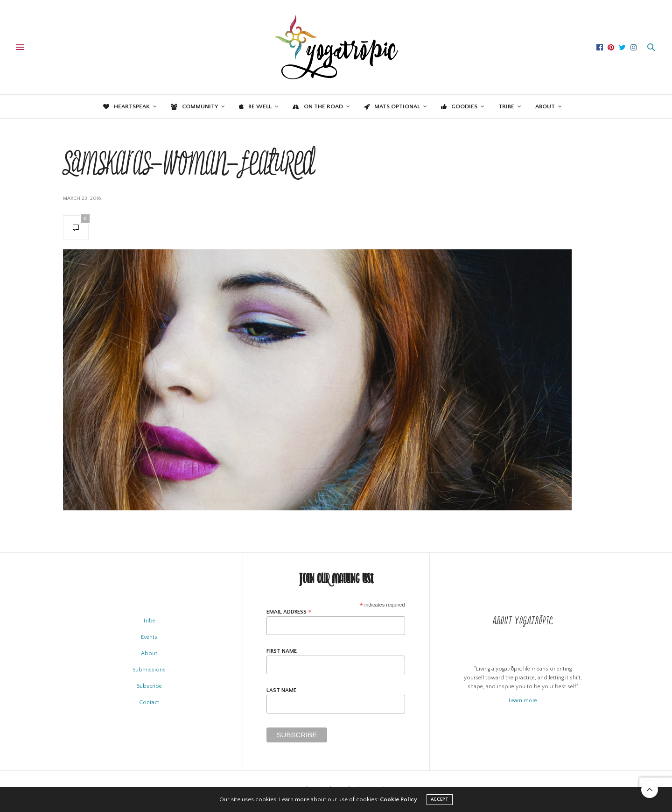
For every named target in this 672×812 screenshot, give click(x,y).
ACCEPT (440, 800)
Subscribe (149, 686)
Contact (149, 703)
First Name (282, 651)
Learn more (523, 701)
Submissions (149, 670)
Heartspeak (126, 106)
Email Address (289, 612)
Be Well (255, 106)
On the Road (318, 106)
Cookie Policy (399, 799)
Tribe (506, 106)
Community (194, 106)
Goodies (459, 106)
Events (149, 637)
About (545, 106)
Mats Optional (392, 106)
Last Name (281, 691)
